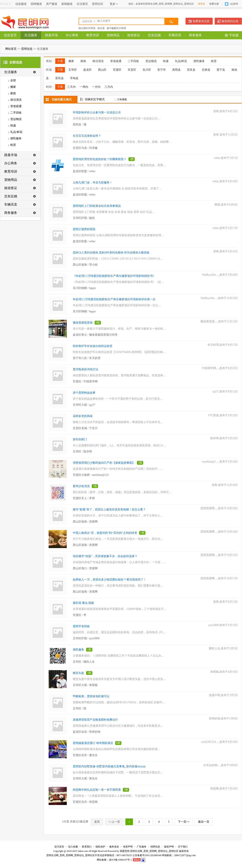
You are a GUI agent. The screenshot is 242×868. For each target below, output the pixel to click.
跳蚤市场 (51, 35)
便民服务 (16, 138)
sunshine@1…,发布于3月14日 (220, 462)
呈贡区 (132, 70)
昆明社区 (98, 4)
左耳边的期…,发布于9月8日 (221, 765)
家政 (13, 93)
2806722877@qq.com (185, 855)
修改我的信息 (230, 21)
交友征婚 (154, 35)
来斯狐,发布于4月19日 (224, 672)
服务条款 (114, 847)
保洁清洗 (16, 100)
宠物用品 (113, 35)
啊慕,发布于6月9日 (226, 205)
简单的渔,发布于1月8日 (223, 719)
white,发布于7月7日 (226, 158)
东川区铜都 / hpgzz (84, 288)
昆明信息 (27, 49)
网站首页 (11, 49)
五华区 (73, 70)
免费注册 (214, 4)
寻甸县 (74, 78)
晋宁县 (221, 70)
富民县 (59, 78)
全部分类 (87, 21)
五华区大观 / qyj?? (84, 405)
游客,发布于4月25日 (226, 111)
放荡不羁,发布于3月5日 (223, 695)
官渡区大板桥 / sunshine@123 (91, 475)
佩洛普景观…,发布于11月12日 (219, 321)
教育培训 (93, 35)
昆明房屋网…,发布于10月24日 (219, 532)
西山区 (102, 70)
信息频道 (21, 4)
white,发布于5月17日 (225, 228)
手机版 (234, 35)
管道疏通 (16, 106)
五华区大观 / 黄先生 (85, 779)
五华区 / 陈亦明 (82, 452)
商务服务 (195, 35)
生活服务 (31, 35)
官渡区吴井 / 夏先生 (85, 755)
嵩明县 (176, 70)
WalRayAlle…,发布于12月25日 (219, 298)
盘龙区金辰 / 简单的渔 (87, 732)
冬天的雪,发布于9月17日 (223, 345)
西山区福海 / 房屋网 (85, 522)
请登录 (201, 4)
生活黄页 (82, 4)
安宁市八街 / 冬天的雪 (87, 358)
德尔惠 (101, 28)
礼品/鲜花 (16, 132)
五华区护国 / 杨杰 (84, 218)
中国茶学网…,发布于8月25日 (220, 368)
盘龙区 (88, 70)
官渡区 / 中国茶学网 (85, 381)
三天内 (71, 87)
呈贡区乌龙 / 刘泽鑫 (85, 148)
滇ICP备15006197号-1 (120, 860)
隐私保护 (100, 847)
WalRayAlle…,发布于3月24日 (220, 275)
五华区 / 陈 (80, 708)
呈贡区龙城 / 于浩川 (85, 428)
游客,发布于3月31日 (226, 251)
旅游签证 (134, 35)
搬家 (13, 87)
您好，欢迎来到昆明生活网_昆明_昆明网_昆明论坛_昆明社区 (161, 4)
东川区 (147, 70)
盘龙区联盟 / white (84, 171)
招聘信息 (155, 847)
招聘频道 (36, 4)
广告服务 (142, 847)
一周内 (84, 87)
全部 (13, 80)
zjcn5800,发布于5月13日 (223, 625)
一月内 (96, 87)
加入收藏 (73, 847)
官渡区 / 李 (80, 615)
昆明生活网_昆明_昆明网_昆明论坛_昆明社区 (154, 851)
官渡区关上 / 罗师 (84, 498)
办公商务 (72, 35)
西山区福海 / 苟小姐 (85, 265)
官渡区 (117, 70)
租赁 (13, 145)
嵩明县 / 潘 (80, 125)
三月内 (109, 87)
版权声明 (169, 847)
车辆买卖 (175, 35)
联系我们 (87, 847)
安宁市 (162, 70)
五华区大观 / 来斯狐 (85, 685)
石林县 (206, 70)
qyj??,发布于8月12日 (225, 392)
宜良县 (191, 70)
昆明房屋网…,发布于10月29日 (219, 508)
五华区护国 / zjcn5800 (86, 638)
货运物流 (16, 119)
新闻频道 (67, 4)
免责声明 (128, 847)
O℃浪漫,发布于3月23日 (223, 415)
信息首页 (10, 35)
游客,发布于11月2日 (225, 135)
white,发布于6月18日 (225, 181)
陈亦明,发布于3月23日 (224, 438)
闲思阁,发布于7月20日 (224, 789)
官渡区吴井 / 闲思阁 (85, 802)
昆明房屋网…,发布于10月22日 (219, 555)
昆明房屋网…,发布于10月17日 (219, 578)
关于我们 (183, 847)
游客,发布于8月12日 (226, 602)
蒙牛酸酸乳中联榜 (116, 28)
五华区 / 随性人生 (84, 662)
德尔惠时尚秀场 (87, 28)
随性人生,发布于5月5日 (223, 648)
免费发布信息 (201, 21)
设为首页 (59, 847)
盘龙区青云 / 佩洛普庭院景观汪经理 (95, 335)
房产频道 (52, 4)
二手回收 (16, 113)
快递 (13, 126)
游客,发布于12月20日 (225, 485)
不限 (60, 61)
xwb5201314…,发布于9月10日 (219, 742)
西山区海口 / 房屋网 (85, 568)
